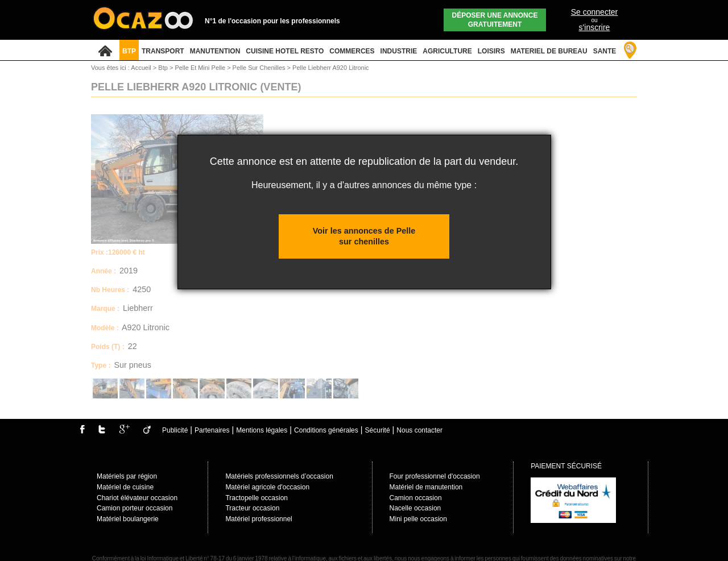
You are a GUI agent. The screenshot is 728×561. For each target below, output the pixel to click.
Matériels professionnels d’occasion (279, 476)
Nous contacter (419, 430)
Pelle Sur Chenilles (260, 68)
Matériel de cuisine (125, 487)
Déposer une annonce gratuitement (495, 20)
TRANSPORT (163, 51)
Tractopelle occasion (257, 498)
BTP (129, 51)
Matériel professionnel (258, 519)
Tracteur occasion (252, 508)
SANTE (605, 51)
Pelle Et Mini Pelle (201, 68)
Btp (164, 68)
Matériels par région (127, 476)
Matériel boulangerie (128, 519)
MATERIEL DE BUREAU (549, 51)
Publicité (175, 430)
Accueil (141, 68)
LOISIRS (491, 51)
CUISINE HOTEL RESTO (285, 51)
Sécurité (378, 430)
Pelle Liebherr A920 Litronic (331, 68)
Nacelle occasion (415, 508)
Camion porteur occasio (133, 508)
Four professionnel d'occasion (435, 476)
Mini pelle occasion (418, 519)
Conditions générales (326, 430)
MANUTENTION (215, 51)
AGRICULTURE (447, 51)
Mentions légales (262, 430)
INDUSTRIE (399, 51)
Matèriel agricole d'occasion (267, 487)
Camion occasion (416, 498)
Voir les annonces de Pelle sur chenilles (364, 236)
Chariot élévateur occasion (137, 498)
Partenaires (212, 430)
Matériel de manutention (426, 487)
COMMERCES (352, 51)
